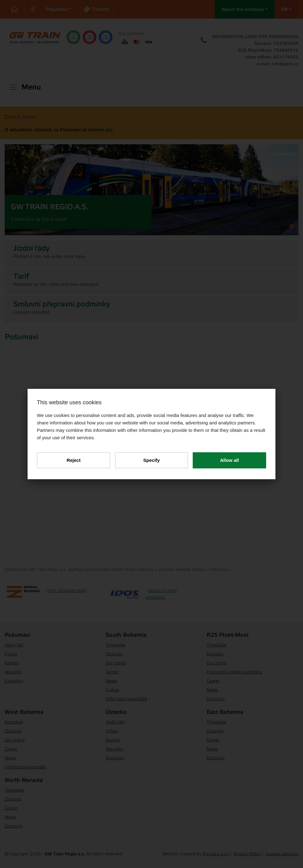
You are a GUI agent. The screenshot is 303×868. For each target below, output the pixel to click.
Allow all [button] (229, 460)
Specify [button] (151, 460)
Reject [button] (74, 460)
